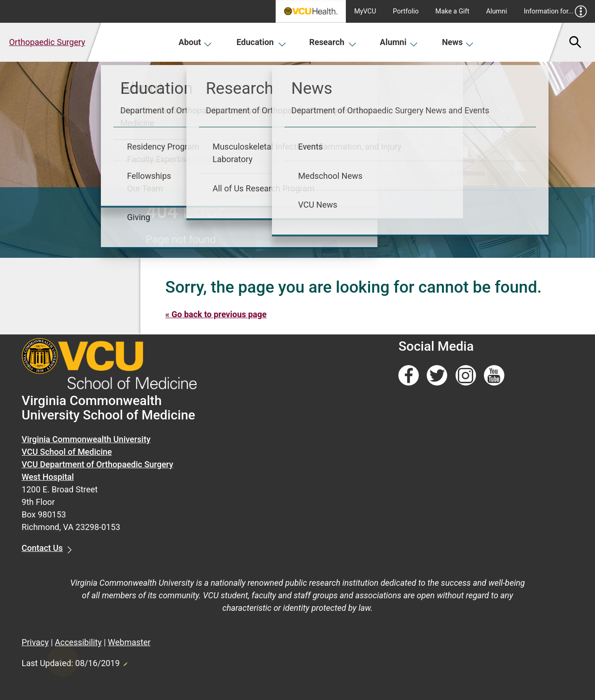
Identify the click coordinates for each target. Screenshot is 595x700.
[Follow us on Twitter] (437, 376)
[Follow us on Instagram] (466, 376)
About (195, 42)
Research (333, 42)
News (458, 42)
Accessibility (78, 642)
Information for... (556, 11)
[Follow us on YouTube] (494, 376)
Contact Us (43, 548)
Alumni (497, 11)
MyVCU (365, 11)
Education (261, 42)
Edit (125, 661)
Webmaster (129, 642)
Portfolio (406, 11)
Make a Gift (453, 11)
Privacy (35, 642)
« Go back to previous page (216, 314)
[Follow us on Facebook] (409, 376)
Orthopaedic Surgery (47, 42)
